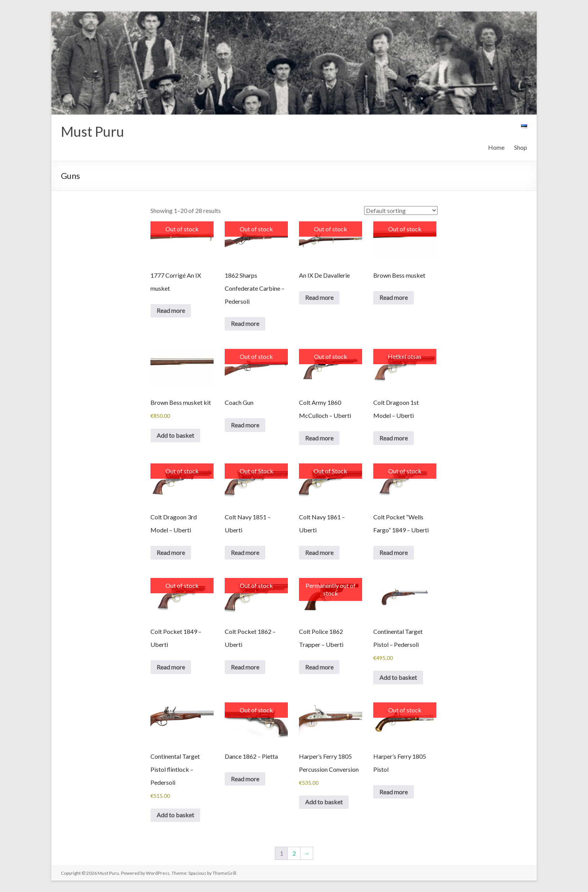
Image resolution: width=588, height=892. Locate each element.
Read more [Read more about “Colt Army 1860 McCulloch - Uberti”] (319, 438)
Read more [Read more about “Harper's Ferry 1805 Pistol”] (394, 792)
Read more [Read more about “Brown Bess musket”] (394, 297)
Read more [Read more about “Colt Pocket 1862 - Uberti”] (245, 667)
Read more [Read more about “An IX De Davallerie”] (319, 297)
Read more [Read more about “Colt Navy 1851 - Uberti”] (245, 552)
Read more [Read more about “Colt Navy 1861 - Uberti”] (319, 552)
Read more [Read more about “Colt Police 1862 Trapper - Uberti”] (319, 667)
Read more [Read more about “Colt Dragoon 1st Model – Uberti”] (394, 438)
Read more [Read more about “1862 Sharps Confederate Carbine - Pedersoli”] (245, 323)
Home (496, 147)
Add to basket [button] (175, 435)
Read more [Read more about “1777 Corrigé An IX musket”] (171, 310)
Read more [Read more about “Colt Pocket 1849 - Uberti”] (171, 667)
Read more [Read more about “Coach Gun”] (245, 425)
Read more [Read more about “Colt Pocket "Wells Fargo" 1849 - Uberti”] (394, 552)
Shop (521, 147)
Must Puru (92, 131)
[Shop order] (401, 210)
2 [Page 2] (294, 853)
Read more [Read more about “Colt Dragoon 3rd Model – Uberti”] (171, 552)
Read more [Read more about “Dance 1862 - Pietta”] (245, 779)
